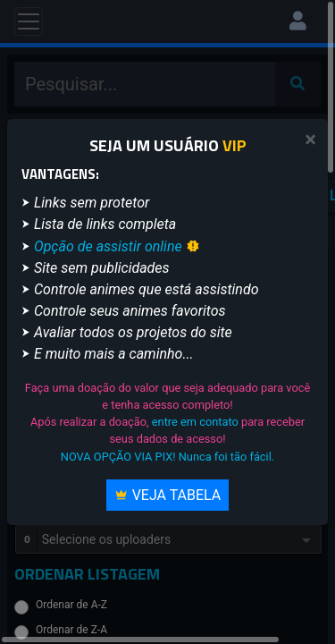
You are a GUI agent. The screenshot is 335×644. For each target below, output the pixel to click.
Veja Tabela (168, 495)
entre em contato (195, 422)
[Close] (310, 140)
